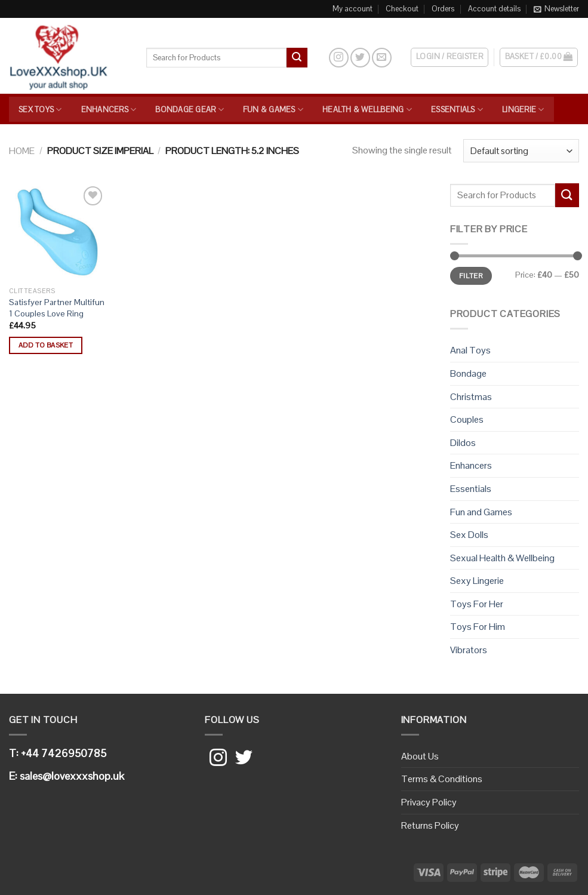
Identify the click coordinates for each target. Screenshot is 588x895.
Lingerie (523, 110)
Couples (467, 419)
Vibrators (469, 650)
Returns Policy (430, 825)
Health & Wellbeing (367, 110)
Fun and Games (481, 512)
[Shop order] (521, 151)
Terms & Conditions (442, 779)
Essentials (457, 110)
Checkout (402, 9)
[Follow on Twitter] (360, 58)
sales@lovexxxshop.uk (72, 776)
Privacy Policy (429, 802)
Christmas (471, 397)
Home (22, 151)
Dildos (463, 443)
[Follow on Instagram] (339, 58)
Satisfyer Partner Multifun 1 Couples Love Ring (57, 308)
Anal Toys (470, 350)
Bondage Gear (190, 110)
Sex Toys (40, 110)
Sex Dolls (469, 535)
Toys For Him (478, 627)
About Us (420, 756)
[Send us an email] (382, 58)
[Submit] (297, 58)
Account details (494, 9)
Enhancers (109, 110)
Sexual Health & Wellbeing (502, 558)
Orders (443, 9)
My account (353, 9)
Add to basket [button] (46, 345)
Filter (471, 276)
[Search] (318, 57)
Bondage (468, 373)
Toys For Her (477, 604)
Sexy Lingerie (477, 581)
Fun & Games (273, 110)
